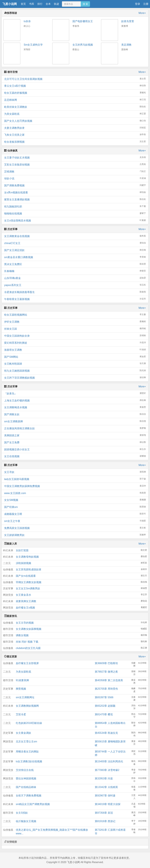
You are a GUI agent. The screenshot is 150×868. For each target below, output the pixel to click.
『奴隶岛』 (75, 393)
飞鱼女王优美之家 (75, 135)
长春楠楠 (75, 271)
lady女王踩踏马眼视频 (75, 479)
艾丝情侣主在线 (25, 770)
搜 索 (85, 4)
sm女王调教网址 (25, 697)
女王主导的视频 (25, 623)
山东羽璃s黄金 (75, 278)
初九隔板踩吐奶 (75, 206)
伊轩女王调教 (75, 322)
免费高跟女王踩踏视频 (75, 528)
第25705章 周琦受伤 (106, 689)
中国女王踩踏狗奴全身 (75, 336)
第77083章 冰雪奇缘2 (107, 770)
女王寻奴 (75, 472)
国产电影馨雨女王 (83, 21)
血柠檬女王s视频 (25, 608)
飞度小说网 (10, 4)
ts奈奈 (27, 21)
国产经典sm (75, 507)
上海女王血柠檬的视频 (75, 400)
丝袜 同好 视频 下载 (27, 642)
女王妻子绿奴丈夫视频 (75, 157)
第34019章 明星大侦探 (108, 804)
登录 (138, 4)
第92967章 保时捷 (105, 796)
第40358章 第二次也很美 (109, 680)
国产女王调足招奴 (75, 250)
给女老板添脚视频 (75, 142)
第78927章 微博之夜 (106, 672)
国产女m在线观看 (26, 576)
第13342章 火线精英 (106, 787)
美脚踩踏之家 (75, 435)
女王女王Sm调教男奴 (28, 588)
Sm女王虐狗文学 (33, 45)
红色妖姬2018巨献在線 (29, 723)
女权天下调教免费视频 (29, 796)
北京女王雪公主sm (26, 742)
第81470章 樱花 (104, 714)
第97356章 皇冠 (104, 813)
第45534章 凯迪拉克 (106, 733)
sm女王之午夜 (75, 521)
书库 (32, 4)
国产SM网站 (75, 357)
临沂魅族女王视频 (26, 821)
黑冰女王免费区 (75, 264)
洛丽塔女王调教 (75, 350)
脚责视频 (21, 689)
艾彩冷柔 (21, 714)
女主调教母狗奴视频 (27, 557)
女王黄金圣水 (23, 595)
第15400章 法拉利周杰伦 (109, 761)
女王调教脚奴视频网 (27, 706)
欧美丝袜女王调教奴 (75, 107)
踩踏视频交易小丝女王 (75, 449)
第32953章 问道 (104, 778)
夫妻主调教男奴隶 (75, 128)
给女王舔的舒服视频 (75, 93)
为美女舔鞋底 (75, 114)
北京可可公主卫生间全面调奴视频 (75, 79)
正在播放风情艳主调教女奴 (75, 428)
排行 (40, 4)
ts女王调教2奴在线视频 (29, 761)
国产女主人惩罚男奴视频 (75, 121)
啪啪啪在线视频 (75, 213)
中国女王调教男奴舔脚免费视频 (75, 486)
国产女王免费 (75, 442)
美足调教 (126, 45)
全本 (48, 4)
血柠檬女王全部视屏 (27, 663)
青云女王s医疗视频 (75, 86)
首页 (23, 4)
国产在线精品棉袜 (26, 787)
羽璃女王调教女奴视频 (29, 582)
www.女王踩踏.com (75, 493)
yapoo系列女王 (75, 285)
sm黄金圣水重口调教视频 (75, 257)
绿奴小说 (75, 178)
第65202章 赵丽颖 (105, 706)
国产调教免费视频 (75, 185)
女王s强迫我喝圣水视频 (75, 220)
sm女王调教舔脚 (75, 421)
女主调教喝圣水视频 (75, 407)
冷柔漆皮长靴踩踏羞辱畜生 (75, 292)
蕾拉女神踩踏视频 (26, 778)
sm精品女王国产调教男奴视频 (33, 804)
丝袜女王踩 (75, 329)
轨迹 (56, 4)
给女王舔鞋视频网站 (75, 315)
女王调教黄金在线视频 (75, 236)
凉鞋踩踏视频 (23, 563)
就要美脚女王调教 (26, 601)
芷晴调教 (75, 171)
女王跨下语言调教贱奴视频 (75, 378)
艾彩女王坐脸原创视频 (75, 164)
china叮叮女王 (75, 243)
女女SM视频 (75, 500)
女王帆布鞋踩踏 (75, 364)
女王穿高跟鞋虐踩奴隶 (29, 570)
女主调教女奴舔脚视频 (29, 629)
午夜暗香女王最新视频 (75, 299)
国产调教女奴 (75, 414)
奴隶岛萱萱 (128, 21)
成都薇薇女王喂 (75, 514)
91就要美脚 (22, 680)
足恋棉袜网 (75, 100)
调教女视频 (22, 635)
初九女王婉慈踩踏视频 (75, 371)
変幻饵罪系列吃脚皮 (75, 343)
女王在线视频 (75, 456)
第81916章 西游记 (105, 821)
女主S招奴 (22, 813)
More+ (142, 13)
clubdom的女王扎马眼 (28, 648)
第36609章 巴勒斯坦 (106, 663)
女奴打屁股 (22, 550)
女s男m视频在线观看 (75, 192)
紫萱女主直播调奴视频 (75, 199)
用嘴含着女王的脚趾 (27, 752)
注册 (146, 4)
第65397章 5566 (104, 697)
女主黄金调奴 (23, 733)
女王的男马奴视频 (83, 45)
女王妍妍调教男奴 (75, 535)
